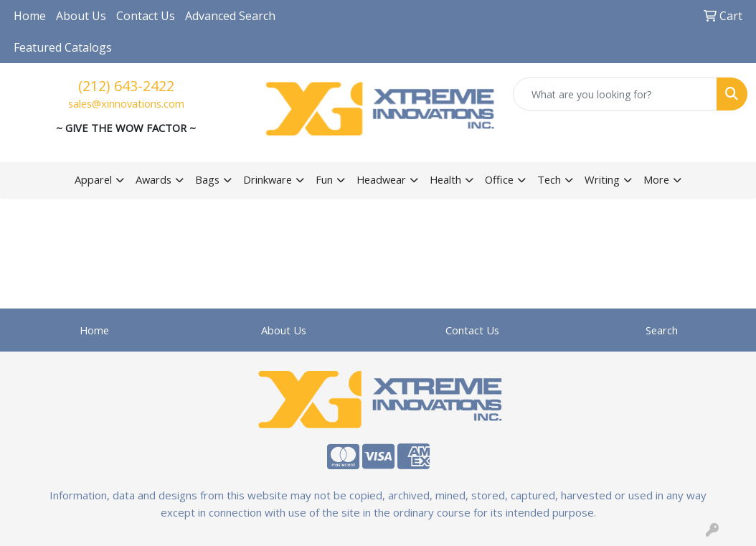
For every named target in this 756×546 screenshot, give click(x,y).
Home (30, 16)
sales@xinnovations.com (126, 103)
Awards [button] (153, 179)
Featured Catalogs (63, 47)
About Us (81, 16)
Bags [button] (207, 179)
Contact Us (146, 16)
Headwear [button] (381, 179)
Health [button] (445, 179)
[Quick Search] (615, 94)
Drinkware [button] (268, 179)
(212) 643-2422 (126, 86)
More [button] (656, 179)
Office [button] (499, 179)
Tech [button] (549, 179)
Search (662, 330)
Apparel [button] (93, 179)
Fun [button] (324, 179)
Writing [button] (602, 179)
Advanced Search (230, 16)
